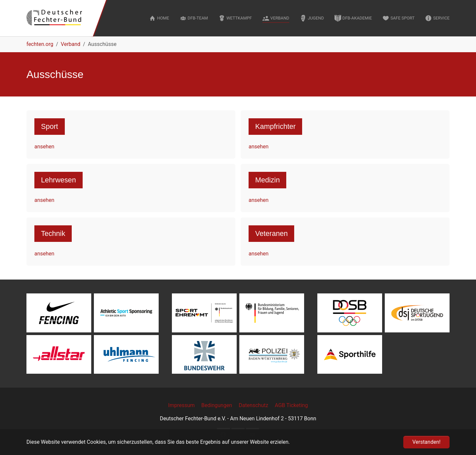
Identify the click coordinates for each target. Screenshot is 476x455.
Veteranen (271, 233)
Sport (50, 126)
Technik (53, 233)
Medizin (267, 180)
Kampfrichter (275, 126)
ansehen (44, 147)
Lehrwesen (59, 180)
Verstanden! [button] (426, 442)
